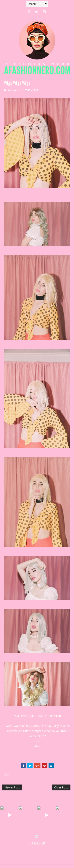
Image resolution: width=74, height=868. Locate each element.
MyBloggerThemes (13, 852)
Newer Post (12, 787)
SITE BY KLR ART (37, 843)
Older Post (61, 787)
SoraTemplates (25, 848)
